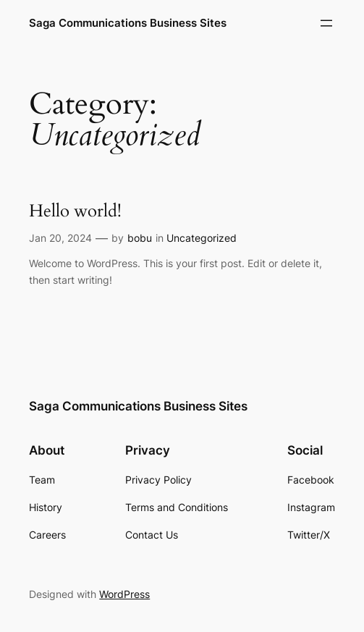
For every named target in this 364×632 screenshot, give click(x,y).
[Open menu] (326, 23)
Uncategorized (202, 238)
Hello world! (75, 211)
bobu (140, 238)
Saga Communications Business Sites (128, 23)
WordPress (124, 594)
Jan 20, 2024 (60, 238)
